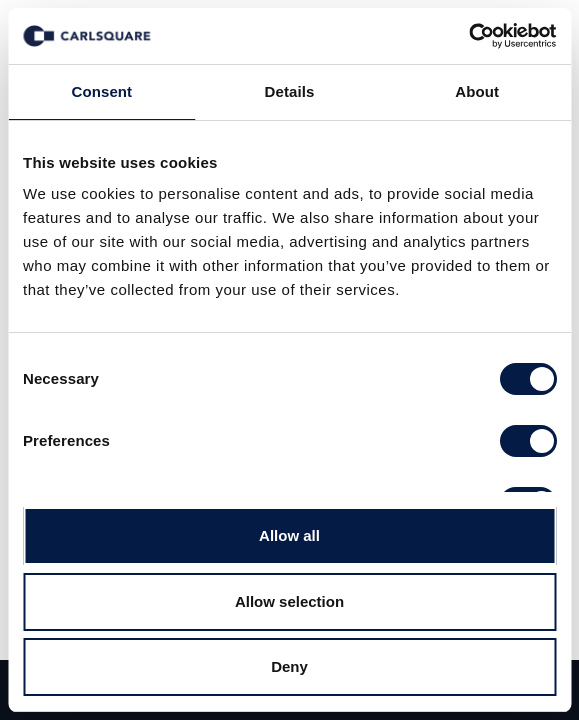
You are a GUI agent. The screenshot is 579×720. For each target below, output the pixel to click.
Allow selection (289, 601)
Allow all (289, 535)
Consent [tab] (101, 91)
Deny (289, 666)
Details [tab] (290, 91)
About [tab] (477, 91)
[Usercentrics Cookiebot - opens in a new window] (468, 36)
